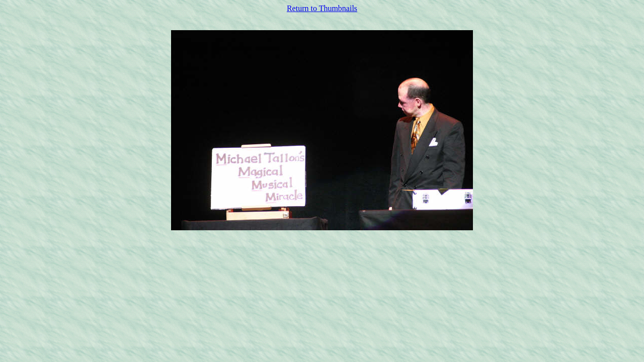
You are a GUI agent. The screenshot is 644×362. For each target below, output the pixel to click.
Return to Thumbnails (322, 8)
